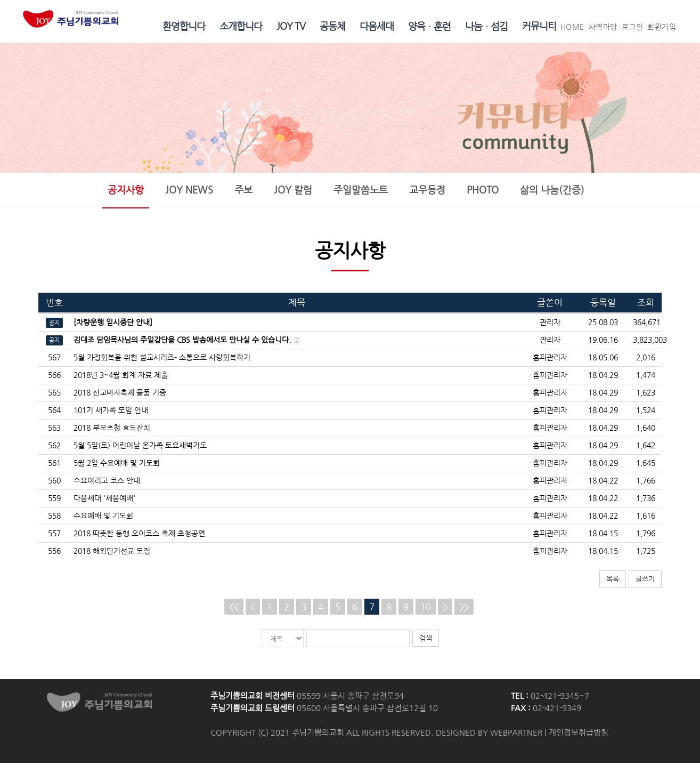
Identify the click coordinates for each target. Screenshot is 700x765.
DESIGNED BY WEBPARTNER (489, 735)
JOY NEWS (189, 191)
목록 (613, 581)
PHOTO (483, 191)
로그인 (633, 27)
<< (234, 609)
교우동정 (427, 191)
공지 (54, 325)
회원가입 (662, 27)
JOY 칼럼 (293, 191)
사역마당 (603, 27)
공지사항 (126, 191)
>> (464, 609)
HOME (572, 27)
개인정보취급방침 (579, 735)
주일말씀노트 (361, 191)
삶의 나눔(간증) (552, 191)
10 (426, 609)
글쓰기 (645, 581)
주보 (243, 191)
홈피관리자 (550, 360)
